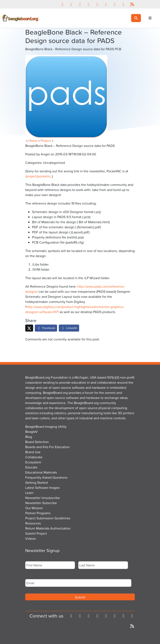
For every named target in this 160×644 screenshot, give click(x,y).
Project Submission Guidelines (48, 518)
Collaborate (34, 457)
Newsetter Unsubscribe (43, 498)
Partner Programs (38, 513)
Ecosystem (33, 462)
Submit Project (36, 533)
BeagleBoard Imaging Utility (46, 427)
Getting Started (36, 482)
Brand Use (33, 452)
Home (33, 141)
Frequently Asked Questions (46, 477)
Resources (33, 523)
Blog (29, 437)
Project (46, 141)
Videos (30, 538)
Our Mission (34, 508)
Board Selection (37, 442)
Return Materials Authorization (48, 528)
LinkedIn (69, 328)
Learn (29, 493)
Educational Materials (41, 472)
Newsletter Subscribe (41, 503)
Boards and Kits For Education (47, 447)
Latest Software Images (42, 488)
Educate (31, 467)
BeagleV (32, 432)
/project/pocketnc (38, 176)
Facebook (46, 328)
